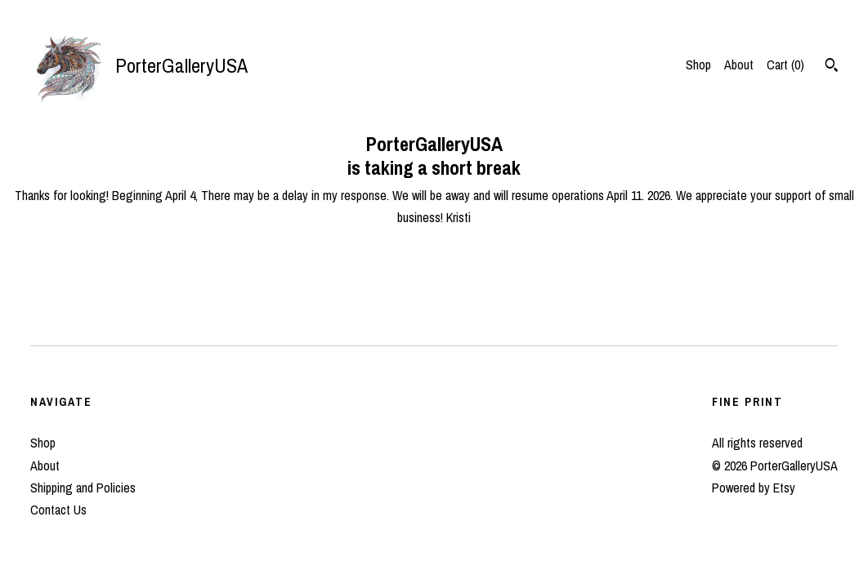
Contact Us (58, 510)
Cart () (785, 65)
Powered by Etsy (754, 488)
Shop (698, 65)
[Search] (832, 67)
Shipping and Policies (83, 488)
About (739, 65)
